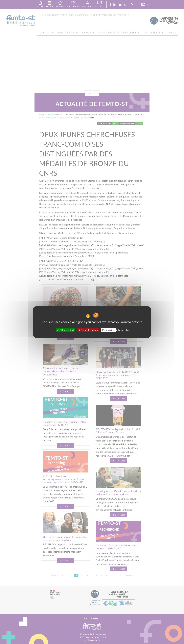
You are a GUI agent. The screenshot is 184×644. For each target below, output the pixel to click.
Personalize (108, 330)
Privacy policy (123, 330)
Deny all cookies (88, 330)
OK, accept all (65, 330)
